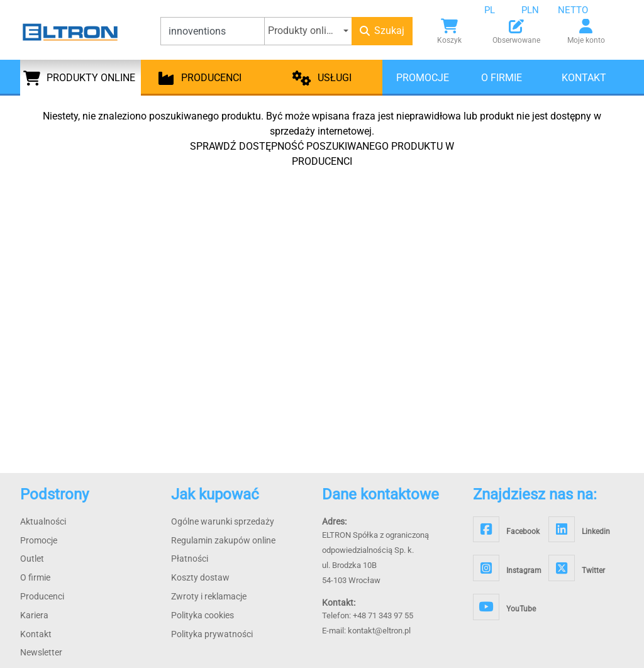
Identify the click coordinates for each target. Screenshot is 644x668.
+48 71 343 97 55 (383, 615)
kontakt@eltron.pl (379, 631)
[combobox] (499, 10)
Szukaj (382, 31)
